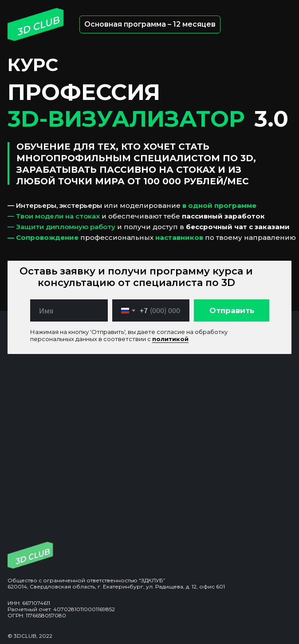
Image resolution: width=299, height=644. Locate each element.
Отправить (232, 310)
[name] (69, 310)
